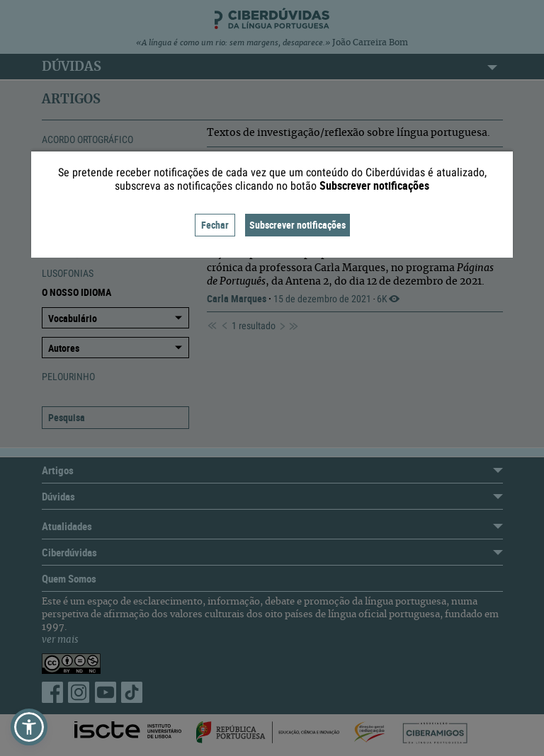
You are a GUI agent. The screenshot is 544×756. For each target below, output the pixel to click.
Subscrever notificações (297, 225)
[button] (29, 727)
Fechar (215, 225)
